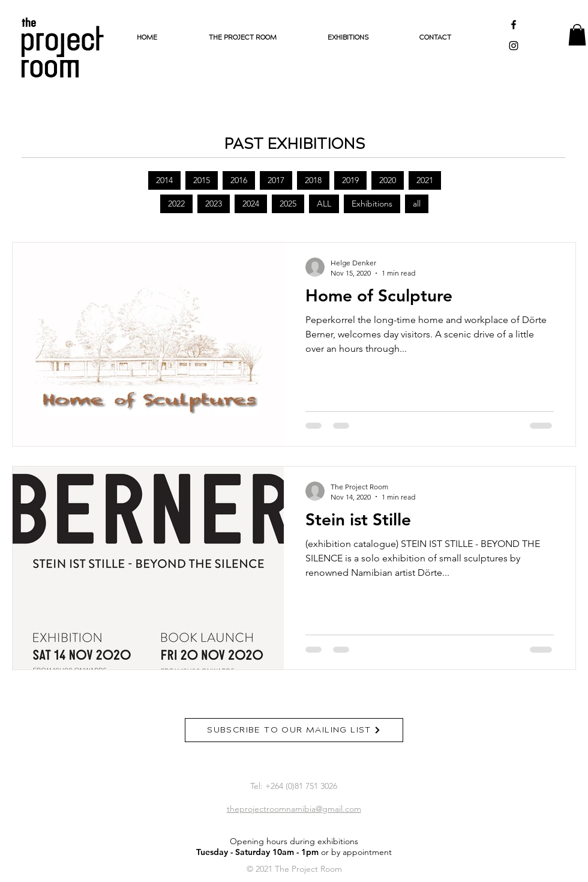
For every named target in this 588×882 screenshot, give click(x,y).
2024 (251, 204)
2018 (313, 180)
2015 (202, 180)
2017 (276, 180)
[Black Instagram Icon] (514, 46)
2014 (164, 180)
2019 (350, 180)
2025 (288, 204)
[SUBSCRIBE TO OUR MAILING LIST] (294, 730)
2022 (176, 204)
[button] (577, 35)
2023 (214, 204)
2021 (425, 180)
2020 (388, 180)
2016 (239, 180)
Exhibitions (372, 204)
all (417, 204)
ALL (324, 204)
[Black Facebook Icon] (514, 25)
